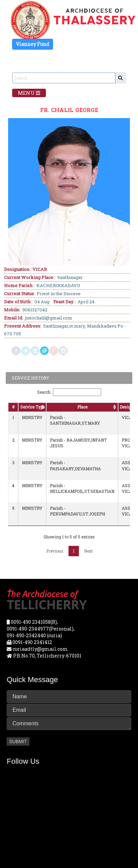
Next (88, 551)
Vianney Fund (33, 44)
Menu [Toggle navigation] (29, 93)
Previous (55, 551)
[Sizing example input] (64, 78)
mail (44, 351)
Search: (69, 392)
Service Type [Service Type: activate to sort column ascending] (32, 407)
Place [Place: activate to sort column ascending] (82, 407)
